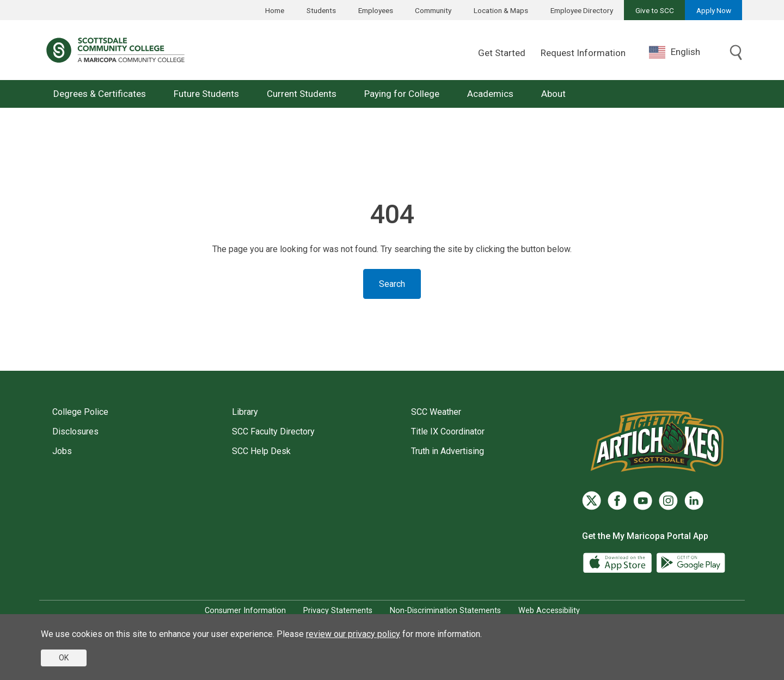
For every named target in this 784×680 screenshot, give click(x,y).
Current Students (302, 94)
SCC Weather (436, 412)
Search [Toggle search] (392, 284)
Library (245, 412)
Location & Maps (501, 10)
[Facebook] (617, 501)
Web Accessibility (549, 611)
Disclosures (75, 431)
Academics (490, 94)
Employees (376, 10)
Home (275, 10)
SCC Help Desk (261, 451)
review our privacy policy (353, 634)
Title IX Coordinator (448, 431)
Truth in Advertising (448, 451)
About (553, 94)
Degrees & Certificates (100, 94)
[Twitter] (592, 501)
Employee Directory (582, 10)
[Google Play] (690, 562)
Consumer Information (245, 611)
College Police (80, 412)
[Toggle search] (736, 53)
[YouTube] (643, 501)
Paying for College (402, 94)
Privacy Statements (338, 611)
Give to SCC (655, 10)
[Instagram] (668, 501)
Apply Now (714, 10)
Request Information (583, 53)
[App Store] (618, 562)
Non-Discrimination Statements (445, 611)
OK (64, 658)
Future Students (206, 94)
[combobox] (683, 52)
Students (321, 10)
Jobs (62, 451)
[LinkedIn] (694, 501)
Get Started (502, 53)
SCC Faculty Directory (273, 431)
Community (433, 10)
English (675, 52)
